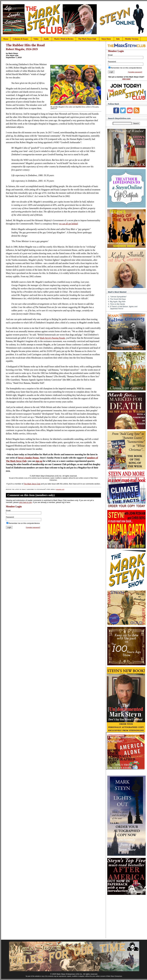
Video (36, 39)
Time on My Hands (117, 304)
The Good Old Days (118, 299)
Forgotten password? (33, 527)
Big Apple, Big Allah (118, 302)
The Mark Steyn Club (87, 39)
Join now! (126, 79)
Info (118, 39)
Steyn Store (106, 39)
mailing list (60, 489)
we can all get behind (68, 224)
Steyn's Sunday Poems (28, 458)
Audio (46, 39)
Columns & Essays (20, 39)
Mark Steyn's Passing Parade (52, 338)
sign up (39, 461)
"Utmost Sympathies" (118, 297)
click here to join (25, 502)
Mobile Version (132, 39)
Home (6, 39)
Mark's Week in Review (64, 39)
